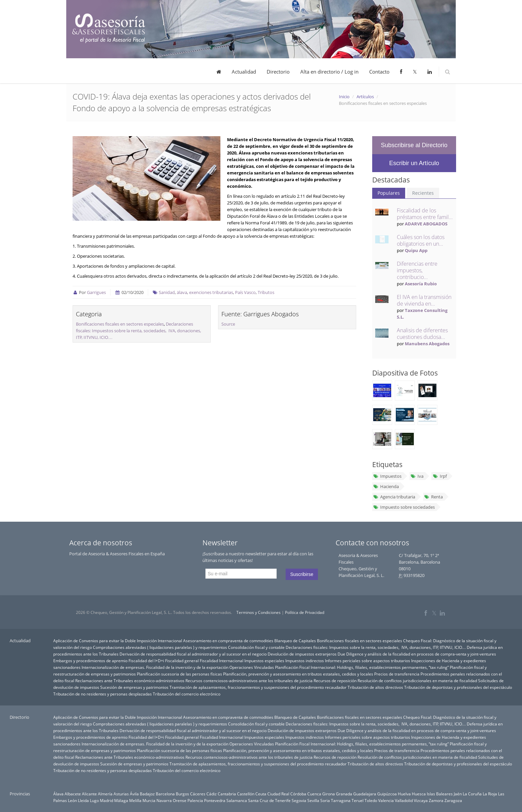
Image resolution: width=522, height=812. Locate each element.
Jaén (458, 794)
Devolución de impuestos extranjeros (302, 654)
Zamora (436, 800)
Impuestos (387, 476)
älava (182, 292)
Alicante (89, 794)
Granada (344, 794)
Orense (180, 800)
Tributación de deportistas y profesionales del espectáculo (458, 687)
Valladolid (404, 800)
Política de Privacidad (305, 612)
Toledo (371, 800)
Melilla (135, 800)
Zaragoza (453, 800)
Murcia (149, 800)
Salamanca (237, 800)
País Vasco (245, 292)
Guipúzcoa (387, 794)
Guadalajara (365, 794)
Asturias (121, 794)
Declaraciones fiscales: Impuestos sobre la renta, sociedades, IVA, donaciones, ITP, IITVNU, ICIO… (138, 331)
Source (228, 324)
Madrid (107, 800)
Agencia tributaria (394, 497)
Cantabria (227, 794)
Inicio (344, 97)
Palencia (195, 800)
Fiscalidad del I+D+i (146, 661)
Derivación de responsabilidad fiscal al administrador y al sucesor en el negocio (193, 654)
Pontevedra (215, 800)
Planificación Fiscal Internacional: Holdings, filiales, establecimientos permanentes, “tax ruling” (362, 667)
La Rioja (490, 794)
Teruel (358, 800)
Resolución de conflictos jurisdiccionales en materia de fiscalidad (417, 680)
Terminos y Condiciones (259, 612)
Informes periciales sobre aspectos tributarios (368, 661)
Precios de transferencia (397, 674)
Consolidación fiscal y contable (256, 647)
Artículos (365, 97)
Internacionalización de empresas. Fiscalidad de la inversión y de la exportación (155, 667)
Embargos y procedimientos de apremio (90, 661)
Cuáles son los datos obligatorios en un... (421, 240)
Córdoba (298, 794)
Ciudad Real (278, 794)
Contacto (379, 72)
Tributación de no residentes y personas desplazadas (103, 694)
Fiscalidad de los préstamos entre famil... (425, 214)
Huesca (419, 794)
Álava (58, 794)
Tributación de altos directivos (375, 687)
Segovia (299, 800)
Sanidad (167, 292)
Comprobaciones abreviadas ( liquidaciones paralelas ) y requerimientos (160, 647)
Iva (417, 476)
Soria (325, 800)
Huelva (404, 794)
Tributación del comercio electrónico (187, 694)
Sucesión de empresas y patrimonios (134, 687)
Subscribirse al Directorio (414, 145)
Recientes (423, 193)
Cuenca (314, 794)
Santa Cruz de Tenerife (269, 800)
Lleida (83, 800)
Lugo (94, 800)
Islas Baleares (440, 794)
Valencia (386, 800)
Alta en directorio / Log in (329, 72)
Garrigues (96, 292)
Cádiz (212, 794)
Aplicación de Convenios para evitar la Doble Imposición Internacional (118, 641)
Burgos (182, 794)
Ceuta (261, 794)
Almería (105, 794)
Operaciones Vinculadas (252, 667)
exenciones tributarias (211, 292)
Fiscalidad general (182, 661)
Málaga (121, 800)
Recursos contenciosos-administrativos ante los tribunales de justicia (249, 680)
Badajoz (147, 794)
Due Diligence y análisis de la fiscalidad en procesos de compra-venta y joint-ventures (417, 654)
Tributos (266, 292)
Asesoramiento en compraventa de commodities (228, 641)
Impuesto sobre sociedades (404, 507)
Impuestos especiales (264, 661)
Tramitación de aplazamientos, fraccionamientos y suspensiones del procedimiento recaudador (258, 687)
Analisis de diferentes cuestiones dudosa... (422, 334)
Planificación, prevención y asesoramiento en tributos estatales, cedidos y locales (298, 674)
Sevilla (313, 800)
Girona (329, 794)
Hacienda (386, 486)
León (72, 800)
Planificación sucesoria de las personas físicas (179, 674)
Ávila (134, 794)
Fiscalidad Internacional (222, 661)
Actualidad (244, 72)
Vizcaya (421, 800)
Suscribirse (302, 574)
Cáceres (198, 794)
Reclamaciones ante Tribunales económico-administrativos (130, 680)
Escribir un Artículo (414, 163)
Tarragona (341, 800)
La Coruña (472, 794)
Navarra (164, 800)
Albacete (73, 794)
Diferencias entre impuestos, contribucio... (417, 270)
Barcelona (165, 794)
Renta (433, 497)
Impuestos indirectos (305, 661)
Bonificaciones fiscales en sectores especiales (120, 324)
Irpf (439, 476)
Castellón (246, 794)
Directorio (278, 72)
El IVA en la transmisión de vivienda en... (424, 300)
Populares (389, 193)
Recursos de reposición (335, 680)
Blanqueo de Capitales (295, 641)
